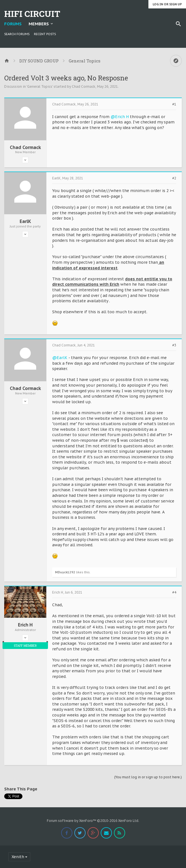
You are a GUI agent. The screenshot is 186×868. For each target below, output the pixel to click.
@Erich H (120, 117)
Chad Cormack (84, 86)
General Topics (40, 86)
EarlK (25, 221)
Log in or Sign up (167, 4)
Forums (13, 24)
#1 (174, 104)
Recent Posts (45, 34)
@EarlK (60, 358)
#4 (174, 592)
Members (39, 24)
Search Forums (17, 34)
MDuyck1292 (65, 572)
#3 (174, 345)
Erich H (25, 625)
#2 (174, 178)
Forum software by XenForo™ (93, 821)
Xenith (18, 857)
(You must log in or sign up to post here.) (148, 777)
